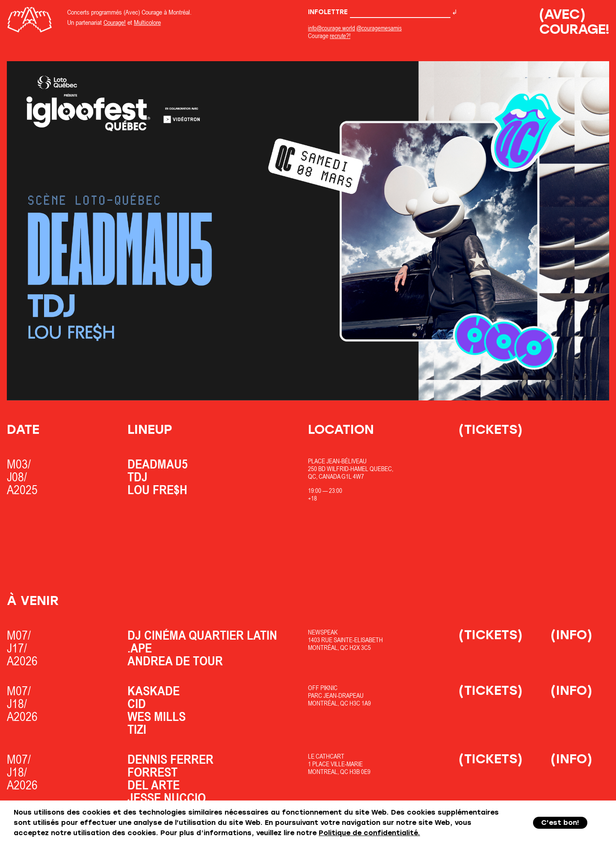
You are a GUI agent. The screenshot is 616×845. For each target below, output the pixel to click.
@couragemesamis (379, 28)
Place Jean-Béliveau (337, 461)
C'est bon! (560, 823)
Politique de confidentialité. (369, 833)
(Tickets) (491, 429)
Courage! (115, 22)
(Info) (572, 635)
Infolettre (379, 12)
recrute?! (340, 36)
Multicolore (147, 22)
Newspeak (323, 632)
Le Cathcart (326, 756)
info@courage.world (332, 28)
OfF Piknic (323, 688)
